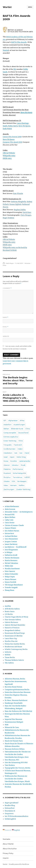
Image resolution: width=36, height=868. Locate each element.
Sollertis (8, 652)
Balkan (6, 429)
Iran (21, 453)
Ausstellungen (19, 425)
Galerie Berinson (11, 622)
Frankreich (18, 445)
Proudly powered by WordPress (19, 864)
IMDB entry (7, 158)
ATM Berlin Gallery (12, 609)
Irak (16, 453)
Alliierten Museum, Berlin (15, 679)
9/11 (5, 421)
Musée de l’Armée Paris (14, 741)
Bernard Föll (10, 515)
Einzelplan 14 (10, 811)
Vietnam (13, 485)
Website (6, 336)
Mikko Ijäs (9, 566)
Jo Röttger (9, 552)
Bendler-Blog (10, 805)
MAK (7, 725)
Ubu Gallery (9, 663)
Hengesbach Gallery (12, 630)
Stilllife (8, 655)
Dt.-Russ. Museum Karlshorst (16, 700)
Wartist (7, 7)
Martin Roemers (11, 560)
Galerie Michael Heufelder (15, 625)
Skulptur (7, 477)
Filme (5, 265)
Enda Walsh (7, 129)
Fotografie (8, 445)
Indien (20, 449)
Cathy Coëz (9, 520)
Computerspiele (10, 433)
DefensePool (10, 808)
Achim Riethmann (12, 506)
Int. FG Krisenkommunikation (16, 816)
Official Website (9, 153)
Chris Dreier (10, 523)
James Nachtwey (11, 544)
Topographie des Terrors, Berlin (17, 768)
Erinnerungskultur (11, 437)
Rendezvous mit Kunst (13, 647)
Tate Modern (10, 765)
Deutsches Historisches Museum (18, 692)
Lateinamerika (25, 461)
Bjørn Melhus (10, 517)
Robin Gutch (13, 126)
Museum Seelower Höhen (15, 749)
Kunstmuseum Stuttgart (14, 722)
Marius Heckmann (12, 558)
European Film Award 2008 (12, 142)
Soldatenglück (10, 819)
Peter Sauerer (10, 571)
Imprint (6, 858)
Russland (7, 473)
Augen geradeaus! (12, 803)
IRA (15, 69)
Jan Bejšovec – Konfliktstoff (16, 547)
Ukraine (7, 481)
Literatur (15, 465)
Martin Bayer (10, 263)
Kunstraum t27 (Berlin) (14, 636)
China (28, 429)
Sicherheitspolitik (19, 473)
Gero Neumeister (11, 539)
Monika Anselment (12, 569)
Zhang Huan (9, 590)
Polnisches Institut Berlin (15, 644)
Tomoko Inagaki (11, 587)
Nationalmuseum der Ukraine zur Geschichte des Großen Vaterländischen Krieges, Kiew (18, 754)
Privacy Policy (8, 853)
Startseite (6, 839)
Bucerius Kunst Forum (13, 687)
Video (6, 485)
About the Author (10, 849)
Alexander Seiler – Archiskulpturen (19, 512)
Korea (6, 461)
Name (5, 317)
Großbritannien (10, 449)
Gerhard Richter (11, 536)
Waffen (22, 485)
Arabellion (7, 425)
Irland (27, 453)
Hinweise (27, 263)
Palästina (7, 469)
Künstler (14, 461)
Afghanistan (13, 421)
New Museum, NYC (12, 760)
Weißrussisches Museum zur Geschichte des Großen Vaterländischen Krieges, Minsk (17, 779)
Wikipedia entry (9, 156)
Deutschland (23, 433)
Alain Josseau (10, 509)
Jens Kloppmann (11, 550)
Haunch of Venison (12, 628)
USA (13, 481)
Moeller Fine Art (11, 641)
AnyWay (8, 606)
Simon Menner (10, 579)
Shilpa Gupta (10, 577)
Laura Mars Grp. (11, 638)
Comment (7, 288)
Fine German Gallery (13, 620)
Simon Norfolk (10, 582)
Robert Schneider (11, 574)
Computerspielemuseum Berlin (17, 690)
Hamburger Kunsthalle (14, 703)
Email (6, 327)
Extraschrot (9, 533)
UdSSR (27, 477)
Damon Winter (10, 528)
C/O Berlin (9, 614)
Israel (6, 457)
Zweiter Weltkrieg (23, 489)
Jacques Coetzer (11, 542)
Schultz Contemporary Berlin (16, 649)
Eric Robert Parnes (12, 531)
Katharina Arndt (11, 555)
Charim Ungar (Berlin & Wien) (16, 617)
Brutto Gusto (10, 611)
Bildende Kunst (17, 429)
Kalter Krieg (21, 457)
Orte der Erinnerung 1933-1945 (16, 762)
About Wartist (8, 844)
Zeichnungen (9, 489)
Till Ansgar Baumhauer (14, 585)
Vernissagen (22, 481)
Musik (23, 465)
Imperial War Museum (13, 719)
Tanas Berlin (10, 657)
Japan (12, 457)
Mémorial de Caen (12, 727)
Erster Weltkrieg (10, 441)
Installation (8, 453)
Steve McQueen (24, 126)
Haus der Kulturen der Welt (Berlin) (18, 711)
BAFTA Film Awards (19, 42)
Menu (30, 7)
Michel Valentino (11, 563)
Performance (18, 469)
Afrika (22, 421)
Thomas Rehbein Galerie (14, 660)
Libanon (7, 465)
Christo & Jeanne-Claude (14, 525)
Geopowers (9, 813)
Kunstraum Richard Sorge (15, 633)
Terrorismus (17, 477)
